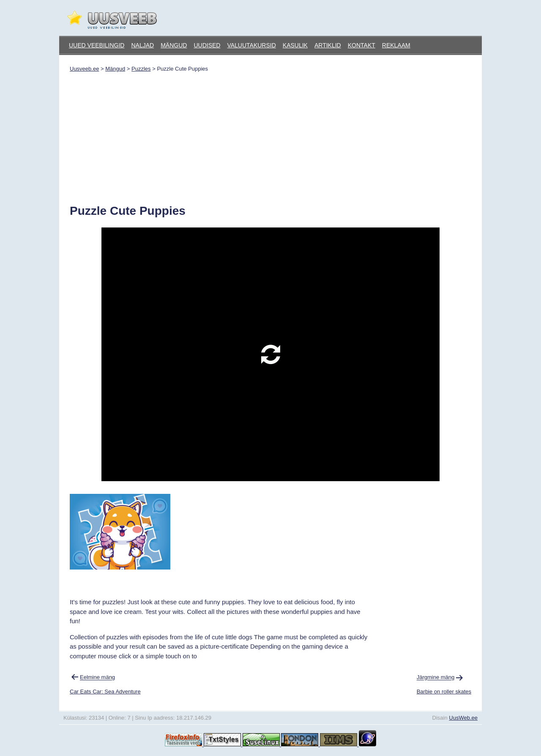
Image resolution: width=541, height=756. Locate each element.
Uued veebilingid (97, 45)
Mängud (174, 45)
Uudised (207, 45)
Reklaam (396, 45)
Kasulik (295, 45)
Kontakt (362, 45)
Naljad (142, 45)
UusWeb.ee (463, 718)
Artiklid (328, 45)
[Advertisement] (270, 135)
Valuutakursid (251, 45)
